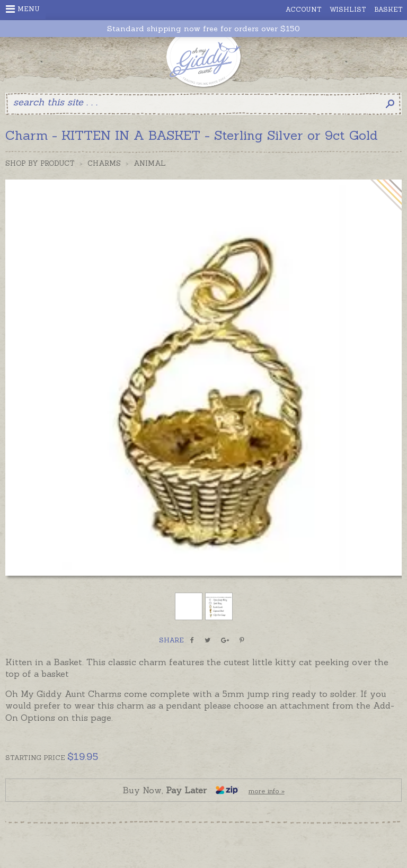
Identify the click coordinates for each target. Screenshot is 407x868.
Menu (23, 9)
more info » (267, 791)
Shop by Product (40, 163)
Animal (150, 163)
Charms (104, 163)
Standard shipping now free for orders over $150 (203, 29)
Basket (388, 9)
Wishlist (348, 9)
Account (304, 9)
